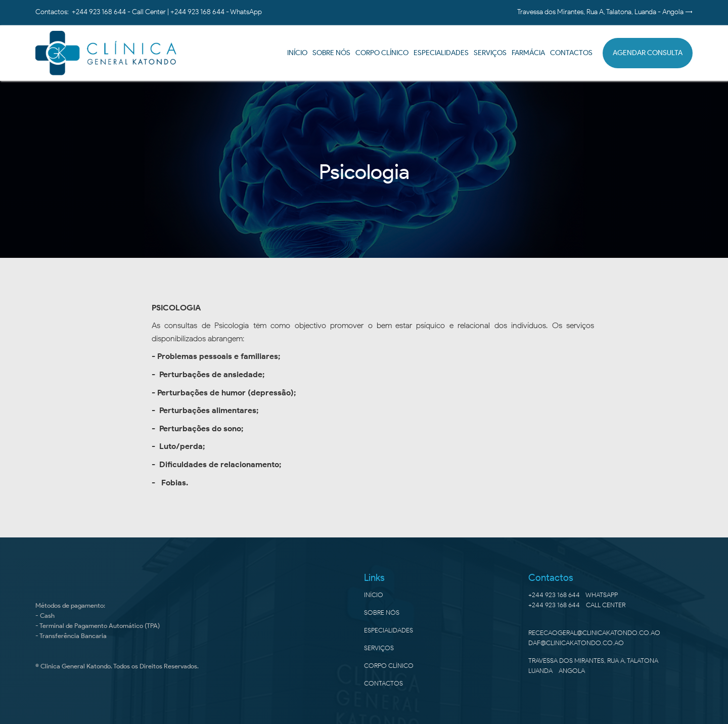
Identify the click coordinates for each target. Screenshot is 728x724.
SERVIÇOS (379, 648)
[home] (106, 53)
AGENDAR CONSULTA (648, 53)
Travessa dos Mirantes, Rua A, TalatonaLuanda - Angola (593, 666)
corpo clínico (389, 666)
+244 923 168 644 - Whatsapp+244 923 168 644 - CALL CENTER (577, 600)
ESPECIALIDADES (441, 53)
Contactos (383, 683)
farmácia (528, 53)
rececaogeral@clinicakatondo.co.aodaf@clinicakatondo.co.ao (594, 638)
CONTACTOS (571, 53)
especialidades (389, 630)
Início (374, 595)
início (297, 53)
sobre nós (382, 613)
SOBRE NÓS (331, 53)
